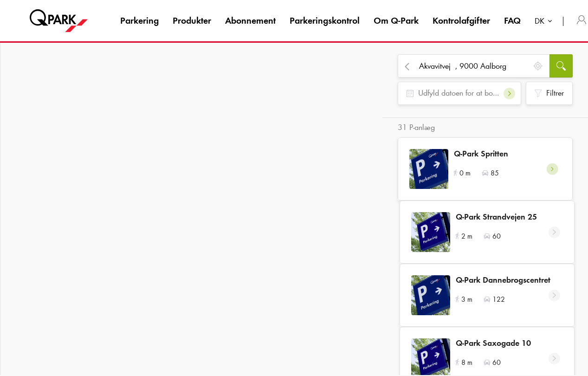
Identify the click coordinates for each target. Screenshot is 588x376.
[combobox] (545, 22)
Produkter (192, 20)
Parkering (139, 20)
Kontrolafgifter (461, 20)
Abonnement (250, 20)
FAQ (512, 20)
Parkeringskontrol (325, 20)
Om (396, 20)
